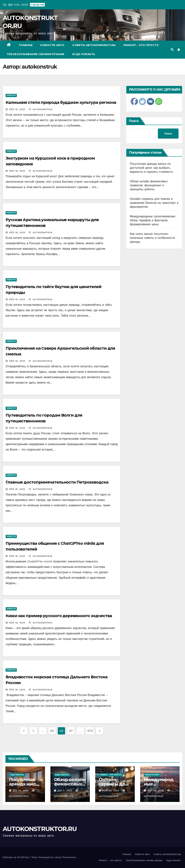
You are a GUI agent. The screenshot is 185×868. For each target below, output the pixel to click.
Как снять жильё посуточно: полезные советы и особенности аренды (152, 238)
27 (71, 731)
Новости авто (52, 45)
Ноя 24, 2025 (156, 791)
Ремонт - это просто (111, 775)
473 (90, 731)
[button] (172, 50)
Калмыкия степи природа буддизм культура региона (61, 102)
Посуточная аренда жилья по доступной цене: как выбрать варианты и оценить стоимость (151, 168)
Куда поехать (84, 54)
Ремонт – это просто (141, 45)
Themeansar (69, 857)
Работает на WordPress (16, 857)
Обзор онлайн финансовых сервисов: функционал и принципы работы (149, 185)
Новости (11, 95)
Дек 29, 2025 (21, 791)
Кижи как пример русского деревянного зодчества (59, 616)
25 (52, 731)
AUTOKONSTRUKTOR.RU (40, 829)
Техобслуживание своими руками (36, 54)
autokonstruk (41, 109)
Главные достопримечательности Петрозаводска (57, 482)
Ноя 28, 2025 (111, 791)
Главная (26, 45)
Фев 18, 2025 (17, 109)
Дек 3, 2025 (65, 791)
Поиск (134, 121)
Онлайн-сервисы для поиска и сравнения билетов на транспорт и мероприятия (154, 203)
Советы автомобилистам (94, 45)
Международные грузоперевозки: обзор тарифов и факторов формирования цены (153, 220)
